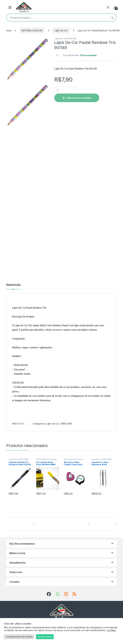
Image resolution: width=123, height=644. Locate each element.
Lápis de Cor (61, 30)
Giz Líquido (52, 459)
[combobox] (57, 18)
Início (9, 30)
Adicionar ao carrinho (79, 98)
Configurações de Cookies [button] (19, 637)
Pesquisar (112, 18)
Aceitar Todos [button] (45, 637)
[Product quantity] (66, 90)
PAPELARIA (72, 39)
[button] (47, 41)
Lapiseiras (13, 459)
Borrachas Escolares (73, 459)
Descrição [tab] (13, 285)
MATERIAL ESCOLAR (32, 30)
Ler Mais (111, 630)
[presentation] (116, 524)
